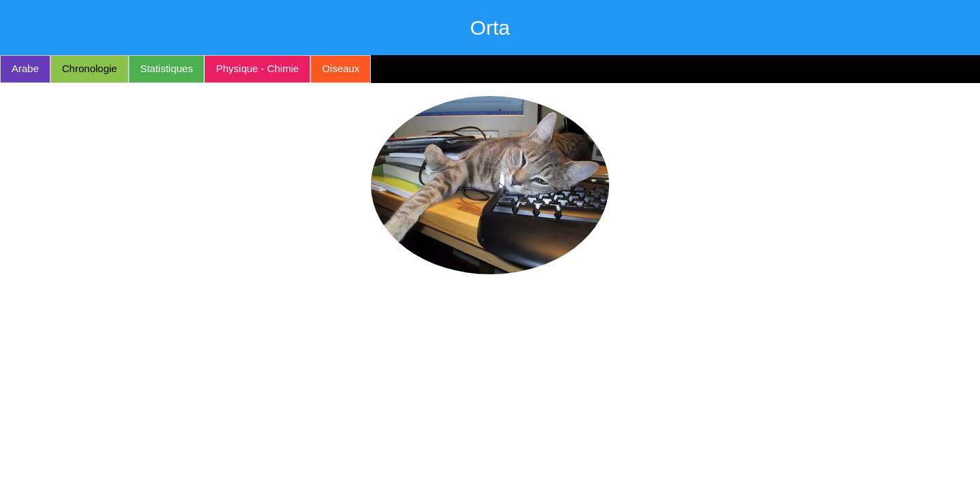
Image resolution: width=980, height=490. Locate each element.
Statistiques (167, 68)
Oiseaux (341, 68)
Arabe (25, 68)
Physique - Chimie (257, 68)
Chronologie (89, 68)
